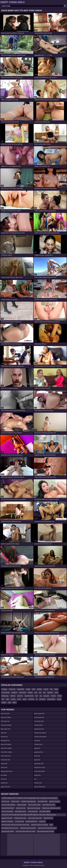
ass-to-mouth (6, 693)
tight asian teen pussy (34, 808)
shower (4, 702)
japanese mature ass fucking (40, 825)
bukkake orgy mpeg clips (29, 801)
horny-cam (12, 689)
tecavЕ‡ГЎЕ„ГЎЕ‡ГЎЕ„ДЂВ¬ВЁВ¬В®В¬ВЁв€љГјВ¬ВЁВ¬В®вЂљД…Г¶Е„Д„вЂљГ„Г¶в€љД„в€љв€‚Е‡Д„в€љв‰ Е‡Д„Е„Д (29, 815)
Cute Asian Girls (39, 721)
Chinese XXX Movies (40, 737)
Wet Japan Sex (5, 740)
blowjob (40, 689)
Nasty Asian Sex (39, 729)
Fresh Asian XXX (39, 717)
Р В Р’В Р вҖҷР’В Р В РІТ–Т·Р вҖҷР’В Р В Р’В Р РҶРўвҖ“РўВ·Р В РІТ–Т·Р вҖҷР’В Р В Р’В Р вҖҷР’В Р (30, 798)
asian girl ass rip (21, 808)
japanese (50, 693)
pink (36, 693)
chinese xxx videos (40, 733)
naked (56, 689)
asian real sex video (7, 811)
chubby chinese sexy (20, 818)
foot (37, 696)
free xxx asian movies (34, 805)
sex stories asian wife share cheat (25, 831)
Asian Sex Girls (5, 713)
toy (41, 696)
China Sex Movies (6, 725)
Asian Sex (4, 733)
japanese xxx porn (7, 818)
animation (42, 699)
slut (40, 693)
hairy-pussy (5, 696)
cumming (31, 699)
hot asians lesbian (45, 811)
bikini (15, 702)
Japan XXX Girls (5, 787)
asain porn (42, 821)
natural (46, 689)
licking (59, 699)
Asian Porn (4, 767)
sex (35, 779)
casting (13, 699)
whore (59, 696)
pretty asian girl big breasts (28, 828)
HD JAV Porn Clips (40, 767)
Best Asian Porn (6, 729)
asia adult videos (43, 801)
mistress (13, 696)
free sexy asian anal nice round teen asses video (15, 825)
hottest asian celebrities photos (51, 808)
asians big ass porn (21, 811)
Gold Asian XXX (39, 764)
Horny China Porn (40, 787)
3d (37, 699)
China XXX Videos (39, 771)
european (14, 693)
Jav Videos (4, 775)
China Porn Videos (6, 752)
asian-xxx (20, 696)
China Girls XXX (5, 760)
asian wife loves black (8, 808)
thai (44, 693)
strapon (30, 693)
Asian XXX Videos (6, 717)
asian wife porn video (49, 805)
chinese (53, 696)
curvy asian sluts (33, 811)
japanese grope (22, 805)
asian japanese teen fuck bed (45, 831)
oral (51, 689)
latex (8, 699)
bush (9, 702)
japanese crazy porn (8, 821)
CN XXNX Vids (38, 725)
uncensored (23, 693)
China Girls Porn (6, 756)
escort (19, 699)
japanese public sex (31, 821)
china (56, 693)
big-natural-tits (29, 696)
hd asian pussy (20, 821)
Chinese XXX (38, 783)
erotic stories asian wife (35, 818)
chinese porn (38, 744)
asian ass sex (5, 801)
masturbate (21, 689)
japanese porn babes (8, 831)
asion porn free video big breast (47, 828)
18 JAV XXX (4, 764)
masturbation (51, 699)
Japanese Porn (39, 752)
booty (25, 699)
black (34, 689)
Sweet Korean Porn (7, 771)
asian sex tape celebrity (8, 805)
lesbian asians (15, 801)
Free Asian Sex (5, 721)
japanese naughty (54, 801)
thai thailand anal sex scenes (10, 828)
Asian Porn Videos (6, 748)
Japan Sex (37, 748)
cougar (28, 689)
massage (4, 689)
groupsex (46, 696)
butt (3, 699)
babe (51, 825)
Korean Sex (4, 737)
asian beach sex (48, 818)
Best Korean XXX (39, 713)
